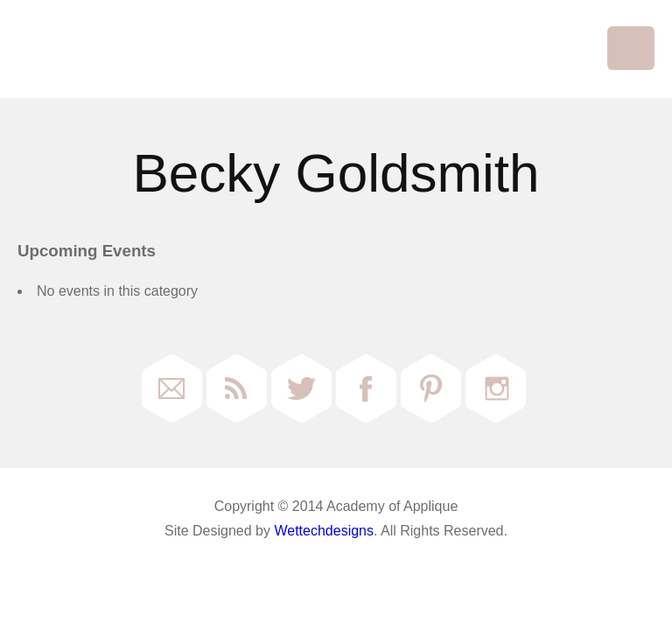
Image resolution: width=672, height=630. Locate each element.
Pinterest (431, 388)
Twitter (301, 388)
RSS (237, 388)
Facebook (366, 388)
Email (172, 388)
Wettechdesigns (324, 531)
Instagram (496, 388)
